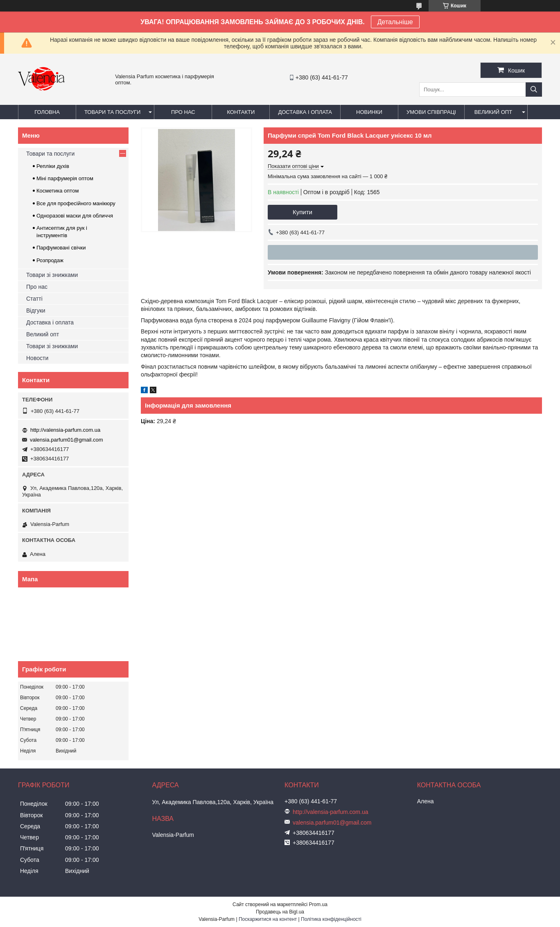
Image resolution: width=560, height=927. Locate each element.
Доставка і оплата (305, 112)
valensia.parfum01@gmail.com (67, 440)
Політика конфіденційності (331, 919)
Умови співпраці (431, 112)
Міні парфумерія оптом (65, 178)
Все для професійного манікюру (76, 203)
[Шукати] (534, 90)
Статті (34, 299)
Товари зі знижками (52, 275)
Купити (303, 212)
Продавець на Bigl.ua (280, 912)
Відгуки (36, 311)
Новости (37, 358)
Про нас (183, 112)
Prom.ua (318, 904)
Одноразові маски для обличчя (75, 216)
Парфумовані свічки (61, 248)
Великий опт (493, 112)
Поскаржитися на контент (268, 919)
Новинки (369, 112)
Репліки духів (53, 166)
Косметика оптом (58, 191)
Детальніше (395, 22)
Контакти (241, 112)
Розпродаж (50, 260)
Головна (47, 112)
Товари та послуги (112, 112)
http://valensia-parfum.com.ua (65, 430)
